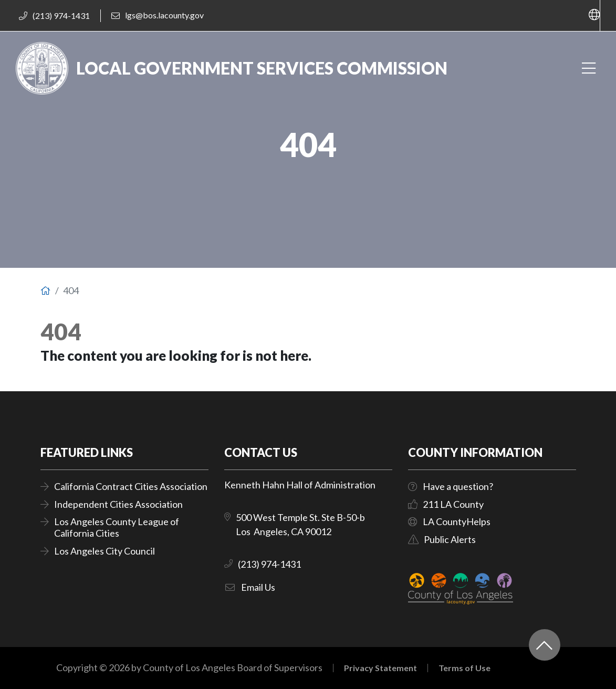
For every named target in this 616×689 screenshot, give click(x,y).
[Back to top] (545, 645)
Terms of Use (464, 668)
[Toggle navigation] (588, 69)
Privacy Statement (380, 668)
